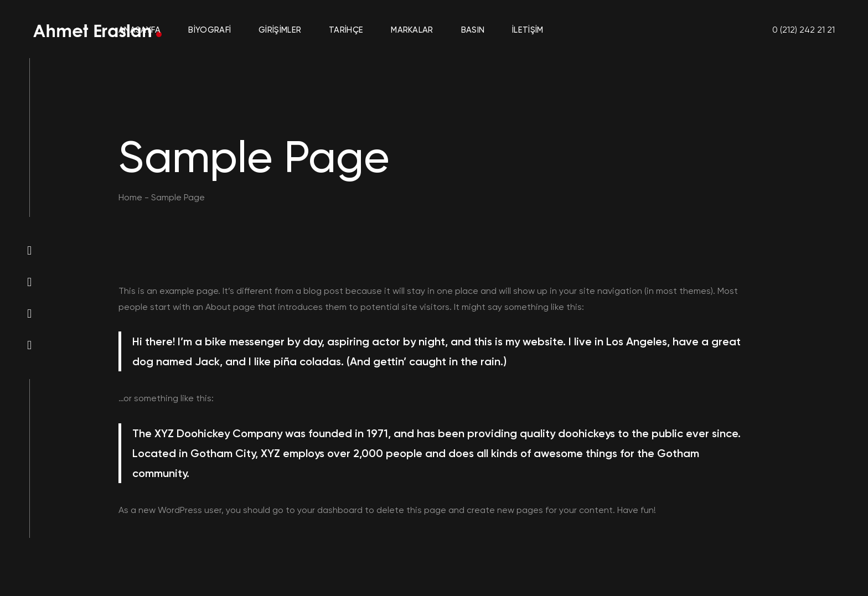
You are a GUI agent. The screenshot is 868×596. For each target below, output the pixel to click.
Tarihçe (346, 30)
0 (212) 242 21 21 (804, 30)
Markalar (412, 30)
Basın (473, 30)
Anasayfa (139, 30)
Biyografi (210, 30)
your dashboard (330, 510)
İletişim (528, 30)
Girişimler (280, 30)
